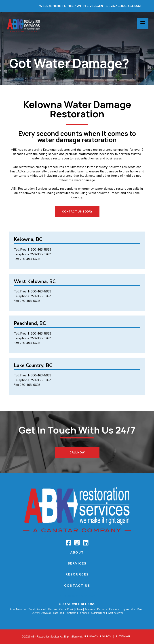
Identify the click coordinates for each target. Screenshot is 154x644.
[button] (143, 23)
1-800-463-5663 (39, 250)
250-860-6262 (40, 254)
